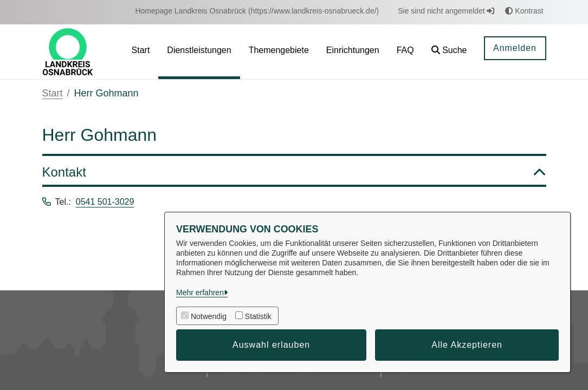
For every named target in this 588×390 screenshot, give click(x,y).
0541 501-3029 (105, 202)
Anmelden (515, 48)
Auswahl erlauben (271, 345)
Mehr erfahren (200, 292)
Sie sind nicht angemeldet (446, 11)
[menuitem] (257, 11)
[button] (449, 52)
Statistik (258, 316)
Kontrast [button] (524, 11)
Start (53, 93)
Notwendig (209, 316)
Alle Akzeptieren (467, 345)
